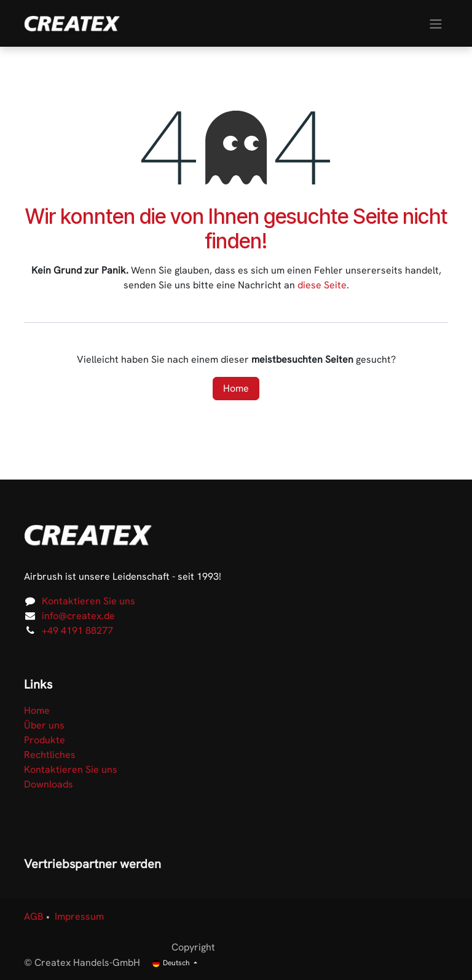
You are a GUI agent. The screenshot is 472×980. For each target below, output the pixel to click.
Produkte (45, 740)
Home (236, 388)
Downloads (49, 784)
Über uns (44, 725)
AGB (34, 916)
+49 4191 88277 (77, 630)
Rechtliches (50, 755)
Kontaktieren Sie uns (88, 601)
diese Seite (322, 285)
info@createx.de (78, 616)
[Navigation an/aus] (436, 23)
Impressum (79, 916)
